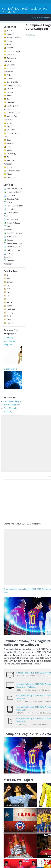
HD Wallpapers (13, 209)
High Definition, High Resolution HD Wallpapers (24, 10)
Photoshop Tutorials (15, 233)
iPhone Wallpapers (14, 223)
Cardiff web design (12, 401)
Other (9, 140)
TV (8, 157)
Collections (11, 75)
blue (8, 289)
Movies (10, 123)
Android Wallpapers (14, 189)
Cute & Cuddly (12, 82)
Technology (11, 154)
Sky (8, 275)
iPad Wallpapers (13, 219)
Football (10, 323)
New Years (11, 130)
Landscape (11, 309)
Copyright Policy (13, 199)
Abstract (10, 34)
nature (9, 306)
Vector (9, 167)
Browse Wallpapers (14, 192)
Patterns (10, 143)
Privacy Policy (12, 237)
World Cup (11, 177)
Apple (9, 44)
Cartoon (10, 282)
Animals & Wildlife (14, 37)
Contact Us (11, 196)
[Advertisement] (25, 443)
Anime (9, 41)
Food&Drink (12, 92)
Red (8, 278)
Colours (10, 78)
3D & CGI (10, 31)
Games (10, 99)
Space (9, 147)
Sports (9, 150)
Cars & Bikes (12, 55)
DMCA (9, 202)
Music (9, 126)
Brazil (9, 316)
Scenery (10, 313)
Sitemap (10, 240)
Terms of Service (13, 247)
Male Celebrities (13, 113)
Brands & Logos (13, 51)
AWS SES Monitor (12, 405)
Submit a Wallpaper (14, 243)
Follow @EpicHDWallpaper (39, 18)
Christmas (11, 65)
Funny (9, 96)
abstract (10, 302)
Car (8, 285)
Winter (9, 174)
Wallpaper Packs (13, 171)
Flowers (10, 89)
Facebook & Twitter (15, 206)
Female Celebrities (14, 85)
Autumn (10, 48)
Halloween (11, 102)
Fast (8, 292)
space (9, 299)
